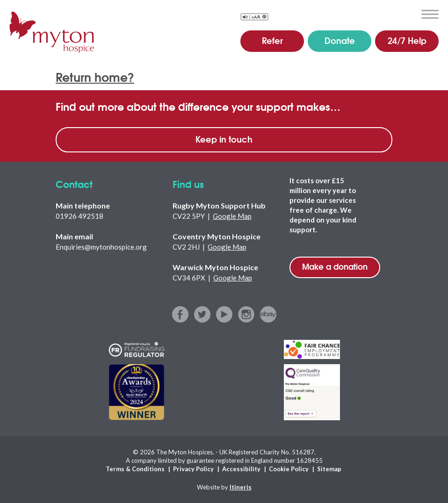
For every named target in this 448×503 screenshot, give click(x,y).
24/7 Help (407, 40)
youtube (224, 314)
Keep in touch (224, 139)
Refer (272, 40)
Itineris (241, 487)
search (408, 14)
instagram (246, 314)
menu (430, 14)
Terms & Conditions (135, 469)
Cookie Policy (289, 469)
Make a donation (335, 266)
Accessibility (241, 469)
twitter (202, 314)
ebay (268, 314)
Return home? (95, 76)
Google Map (232, 216)
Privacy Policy (193, 469)
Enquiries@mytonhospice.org (101, 247)
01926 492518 (79, 216)
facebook (180, 314)
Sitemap (329, 469)
